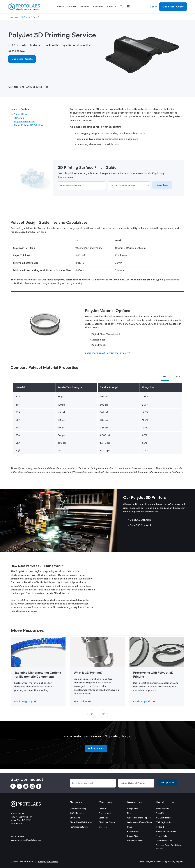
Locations (103, 818)
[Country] (129, 186)
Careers (102, 809)
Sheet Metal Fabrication (81, 822)
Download (162, 185)
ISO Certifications (164, 818)
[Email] (82, 186)
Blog (129, 813)
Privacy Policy (162, 836)
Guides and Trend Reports (139, 818)
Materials (19, 118)
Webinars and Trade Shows (140, 822)
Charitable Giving (107, 822)
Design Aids (133, 836)
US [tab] (165, 377)
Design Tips (133, 809)
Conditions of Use (164, 841)
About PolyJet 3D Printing (28, 125)
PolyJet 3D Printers (24, 122)
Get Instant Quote (173, 7)
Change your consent (48, 862)
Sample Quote (163, 809)
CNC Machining (77, 813)
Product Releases (135, 841)
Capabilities (20, 114)
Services (14, 17)
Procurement (105, 813)
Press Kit (160, 813)
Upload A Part (96, 749)
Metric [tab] (177, 377)
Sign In (153, 7)
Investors (103, 827)
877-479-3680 (18, 837)
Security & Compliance (166, 831)
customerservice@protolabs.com (26, 840)
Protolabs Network (79, 827)
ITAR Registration (164, 822)
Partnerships (133, 831)
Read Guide (80, 702)
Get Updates (167, 782)
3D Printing (25, 17)
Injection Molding (78, 809)
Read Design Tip (23, 702)
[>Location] (131, 7)
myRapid (160, 827)
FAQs (130, 827)
